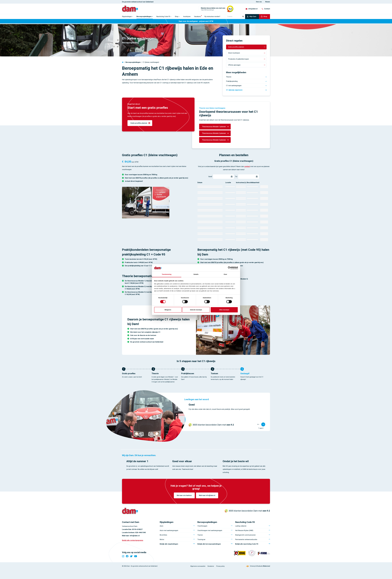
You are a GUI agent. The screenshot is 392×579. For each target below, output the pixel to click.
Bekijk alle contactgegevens (133, 541)
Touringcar (201, 540)
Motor (162, 540)
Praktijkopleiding (232, 81)
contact (247, 166)
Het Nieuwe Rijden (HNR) (244, 531)
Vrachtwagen (202, 527)
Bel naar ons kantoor (184, 495)
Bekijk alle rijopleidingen (169, 545)
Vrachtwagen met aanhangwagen (210, 531)
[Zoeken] (235, 17)
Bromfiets (163, 536)
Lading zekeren (241, 527)
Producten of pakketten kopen (238, 59)
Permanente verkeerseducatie (246, 540)
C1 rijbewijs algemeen (234, 90)
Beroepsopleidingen (133, 62)
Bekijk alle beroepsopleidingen (209, 545)
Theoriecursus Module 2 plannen (214, 133)
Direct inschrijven (234, 53)
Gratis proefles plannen (236, 47)
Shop (265, 17)
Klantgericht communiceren (245, 536)
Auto (162, 527)
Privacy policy (220, 567)
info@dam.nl (253, 9)
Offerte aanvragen (234, 65)
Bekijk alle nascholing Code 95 (247, 545)
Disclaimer (211, 567)
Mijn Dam (253, 17)
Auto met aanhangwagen (169, 531)
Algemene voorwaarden (198, 567)
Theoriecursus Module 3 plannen (214, 140)
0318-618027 (137, 530)
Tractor (200, 536)
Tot (236, 177)
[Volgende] (263, 424)
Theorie (229, 77)
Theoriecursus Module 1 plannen (214, 127)
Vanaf (210, 177)
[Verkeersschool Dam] (131, 9)
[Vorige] (258, 424)
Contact (267, 9)
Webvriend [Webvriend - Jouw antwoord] (267, 567)
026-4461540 (140, 533)
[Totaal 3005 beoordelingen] (215, 9)
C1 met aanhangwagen (234, 86)
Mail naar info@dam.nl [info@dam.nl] (207, 495)
